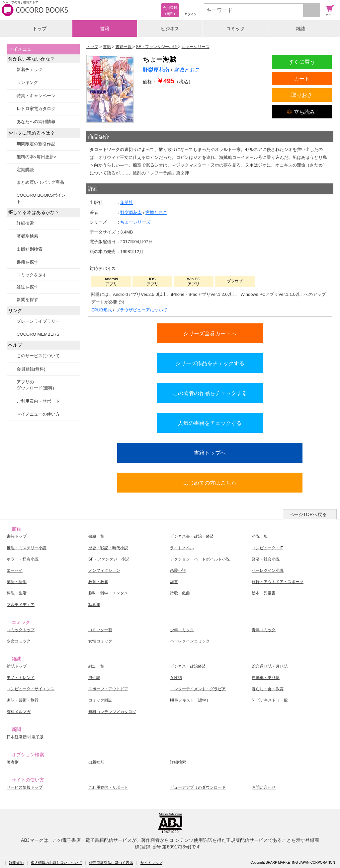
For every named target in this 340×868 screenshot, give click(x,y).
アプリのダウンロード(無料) (35, 385)
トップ (40, 29)
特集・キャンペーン (36, 96)
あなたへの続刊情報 (36, 122)
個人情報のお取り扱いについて (56, 863)
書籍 (105, 29)
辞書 (174, 582)
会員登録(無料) (31, 369)
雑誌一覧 (96, 666)
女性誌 (176, 678)
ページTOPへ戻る (308, 514)
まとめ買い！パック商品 (40, 182)
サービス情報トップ (25, 787)
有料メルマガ (19, 712)
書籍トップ (17, 536)
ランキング (27, 82)
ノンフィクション (104, 570)
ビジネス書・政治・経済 (192, 536)
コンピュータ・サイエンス (31, 689)
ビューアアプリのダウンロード (198, 787)
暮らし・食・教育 (268, 689)
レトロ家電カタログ (36, 109)
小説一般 (260, 536)
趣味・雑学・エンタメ (108, 593)
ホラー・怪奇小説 (23, 559)
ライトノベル (182, 548)
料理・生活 (17, 593)
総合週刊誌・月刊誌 (270, 666)
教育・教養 (98, 582)
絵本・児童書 (264, 593)
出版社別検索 (30, 249)
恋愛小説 (178, 570)
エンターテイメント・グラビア (198, 689)
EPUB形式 (102, 310)
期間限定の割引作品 (36, 144)
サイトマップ (151, 863)
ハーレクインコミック (190, 641)
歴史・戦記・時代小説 (108, 548)
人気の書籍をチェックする (210, 423)
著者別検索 (27, 236)
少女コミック (19, 641)
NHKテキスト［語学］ (190, 700)
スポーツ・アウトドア (108, 689)
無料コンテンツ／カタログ (112, 712)
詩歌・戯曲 (180, 593)
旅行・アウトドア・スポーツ (278, 582)
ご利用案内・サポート (38, 401)
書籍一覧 (96, 536)
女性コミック (100, 641)
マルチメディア (21, 605)
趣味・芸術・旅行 (23, 700)
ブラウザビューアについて (141, 310)
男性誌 (94, 678)
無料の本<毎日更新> (36, 157)
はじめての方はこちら (210, 483)
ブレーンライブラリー (38, 321)
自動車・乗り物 (266, 678)
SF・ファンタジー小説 (109, 559)
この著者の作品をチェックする (210, 393)
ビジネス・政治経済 (188, 666)
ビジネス (170, 29)
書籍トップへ (210, 453)
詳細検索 (25, 223)
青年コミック (264, 630)
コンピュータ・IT (267, 548)
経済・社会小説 (266, 559)
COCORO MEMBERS (38, 334)
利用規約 (16, 863)
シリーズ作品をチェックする (210, 363)
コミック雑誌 (100, 700)
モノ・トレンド (21, 678)
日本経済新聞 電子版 (25, 737)
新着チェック (30, 69)
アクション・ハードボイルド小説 (200, 559)
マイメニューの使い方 (38, 414)
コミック (235, 29)
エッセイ (15, 570)
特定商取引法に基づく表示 (111, 863)
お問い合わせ (264, 787)
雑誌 (300, 29)
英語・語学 (17, 582)
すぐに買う (302, 62)
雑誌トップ (17, 666)
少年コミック (182, 630)
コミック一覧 (100, 630)
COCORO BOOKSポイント (41, 198)
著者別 (13, 762)
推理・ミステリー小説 (27, 548)
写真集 (94, 605)
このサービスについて (38, 356)
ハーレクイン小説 (268, 570)
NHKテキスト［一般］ (272, 700)
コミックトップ (21, 630)
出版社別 (96, 762)
